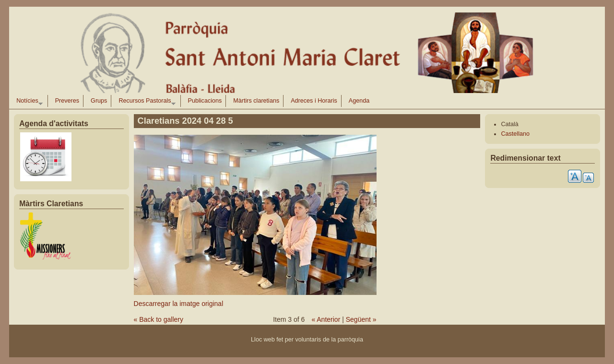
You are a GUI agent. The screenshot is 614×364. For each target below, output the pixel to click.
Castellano (515, 134)
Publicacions (205, 101)
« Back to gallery (159, 319)
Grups (99, 101)
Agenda (359, 101)
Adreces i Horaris (314, 101)
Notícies (28, 102)
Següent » (361, 319)
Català (509, 124)
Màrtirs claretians (256, 101)
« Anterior (326, 319)
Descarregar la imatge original (179, 304)
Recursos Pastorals (145, 102)
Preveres (67, 101)
